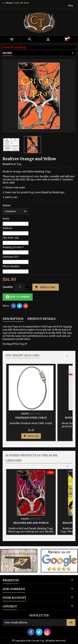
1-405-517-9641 (21, 3)
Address (7, 228)
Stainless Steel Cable (31, 418)
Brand (6, 164)
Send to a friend (18, 297)
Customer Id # (11, 257)
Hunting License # (13, 247)
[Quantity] (20, 287)
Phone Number (11, 266)
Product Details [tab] (42, 319)
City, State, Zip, (11, 238)
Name (6, 219)
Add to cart (45, 287)
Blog (71, 5)
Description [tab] (13, 319)
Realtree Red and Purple (31, 523)
